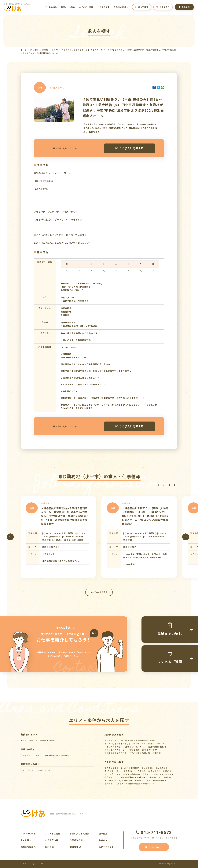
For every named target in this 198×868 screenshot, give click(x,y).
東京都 (45, 50)
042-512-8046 (68, 347)
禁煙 (148, 780)
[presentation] (10, 537)
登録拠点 (103, 834)
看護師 (38, 755)
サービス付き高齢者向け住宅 (118, 744)
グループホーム (128, 740)
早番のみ (152, 777)
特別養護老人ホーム (147, 740)
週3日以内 (109, 774)
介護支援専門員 (51, 755)
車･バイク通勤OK (125, 771)
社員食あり (110, 784)
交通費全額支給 (112, 768)
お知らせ (103, 840)
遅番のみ (141, 777)
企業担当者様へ (121, 7)
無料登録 (184, 7)
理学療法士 (66, 755)
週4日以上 (109, 771)
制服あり (167, 771)
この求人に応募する (129, 148)
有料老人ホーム (112, 740)
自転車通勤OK (162, 768)
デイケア (153, 750)
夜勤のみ (147, 774)
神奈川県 (33, 740)
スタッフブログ (106, 847)
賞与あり (121, 784)
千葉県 (43, 740)
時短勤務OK (159, 780)
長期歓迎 (135, 768)
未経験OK (139, 780)
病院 (144, 750)
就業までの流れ (68, 7)
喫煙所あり (110, 777)
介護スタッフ (27, 755)
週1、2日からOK (166, 777)
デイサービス (139, 744)
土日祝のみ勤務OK (126, 777)
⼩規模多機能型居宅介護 (116, 753)
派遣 (23, 770)
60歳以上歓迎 (154, 771)
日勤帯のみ (135, 774)
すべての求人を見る (99, 592)
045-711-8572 (154, 832)
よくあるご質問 (86, 7)
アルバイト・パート (45, 770)
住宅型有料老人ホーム (115, 750)
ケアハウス (134, 753)
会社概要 (76, 847)
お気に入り (163, 7)
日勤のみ (128, 780)
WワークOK (122, 774)
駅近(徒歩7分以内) (113, 780)
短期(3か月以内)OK (162, 774)
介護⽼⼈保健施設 (113, 747)
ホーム (24, 50)
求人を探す (142, 7)
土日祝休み (140, 771)
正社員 (30, 770)
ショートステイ (155, 744)
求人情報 (34, 50)
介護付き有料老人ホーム (134, 747)
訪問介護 (146, 753)
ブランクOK (147, 768)
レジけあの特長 (50, 7)
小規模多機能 (133, 750)
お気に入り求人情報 (79, 834)
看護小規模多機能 (156, 747)
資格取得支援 (134, 784)
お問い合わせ (154, 847)
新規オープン (149, 784)
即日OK (125, 768)
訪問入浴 (157, 753)
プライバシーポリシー (32, 864)
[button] (153, 485)
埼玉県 (52, 740)
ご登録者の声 (104, 7)
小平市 (55, 50)
